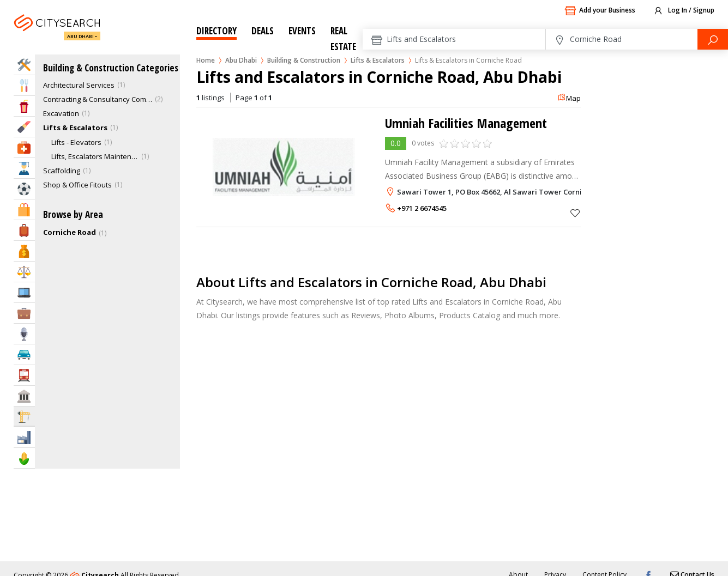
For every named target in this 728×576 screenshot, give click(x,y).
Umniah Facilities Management (466, 123)
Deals (263, 31)
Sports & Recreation (24, 189)
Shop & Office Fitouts (77, 185)
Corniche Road (70, 232)
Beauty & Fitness (24, 127)
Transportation (24, 375)
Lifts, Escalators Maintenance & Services (95, 156)
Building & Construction (304, 60)
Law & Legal (24, 272)
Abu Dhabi (80, 36)
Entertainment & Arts (24, 106)
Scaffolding (62, 171)
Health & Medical (24, 147)
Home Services (24, 65)
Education (24, 168)
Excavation (61, 113)
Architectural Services (79, 85)
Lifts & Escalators (378, 60)
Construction (24, 416)
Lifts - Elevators (76, 142)
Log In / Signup (684, 11)
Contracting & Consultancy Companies (98, 99)
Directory (216, 31)
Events (302, 31)
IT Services (24, 292)
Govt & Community (24, 396)
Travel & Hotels (24, 230)
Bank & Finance (24, 251)
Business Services (24, 313)
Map (569, 98)
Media (24, 334)
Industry (24, 437)
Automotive (24, 354)
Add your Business (600, 11)
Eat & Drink (24, 85)
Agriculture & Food (24, 458)
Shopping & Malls (24, 210)
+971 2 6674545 (422, 208)
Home (206, 60)
